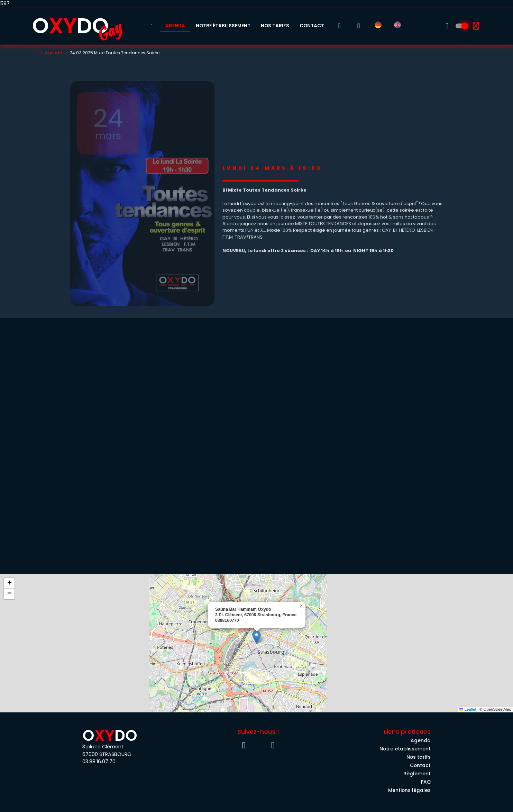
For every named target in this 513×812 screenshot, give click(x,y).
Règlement (417, 774)
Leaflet (468, 709)
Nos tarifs (275, 26)
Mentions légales (409, 790)
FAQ (426, 782)
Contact (312, 26)
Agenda (175, 26)
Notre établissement (223, 26)
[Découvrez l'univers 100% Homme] (461, 26)
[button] (256, 637)
